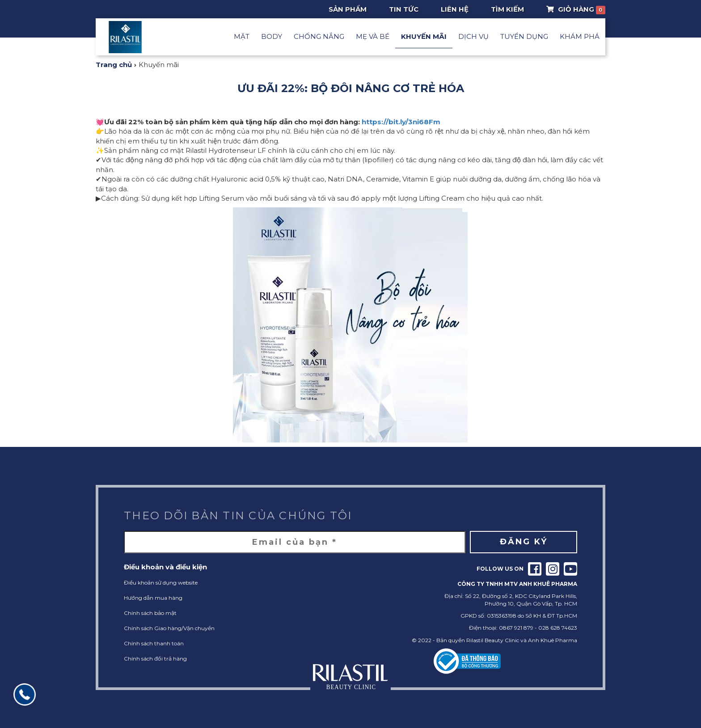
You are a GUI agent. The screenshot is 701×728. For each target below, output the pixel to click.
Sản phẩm (348, 9)
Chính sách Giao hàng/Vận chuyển (169, 628)
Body (272, 36)
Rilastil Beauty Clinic (493, 640)
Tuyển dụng (524, 36)
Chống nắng (319, 36)
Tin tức (404, 9)
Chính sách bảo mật (150, 613)
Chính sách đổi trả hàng (155, 659)
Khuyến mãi (424, 36)
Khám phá (580, 36)
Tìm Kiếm (507, 9)
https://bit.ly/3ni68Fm (401, 122)
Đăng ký (524, 542)
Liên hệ (455, 9)
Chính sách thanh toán (154, 643)
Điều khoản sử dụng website (161, 583)
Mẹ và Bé (373, 36)
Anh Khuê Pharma (553, 640)
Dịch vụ (473, 36)
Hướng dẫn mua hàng (153, 598)
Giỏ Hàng (576, 9)
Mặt (242, 36)
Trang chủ (114, 65)
